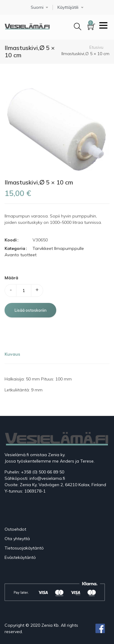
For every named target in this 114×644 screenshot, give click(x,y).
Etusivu (96, 47)
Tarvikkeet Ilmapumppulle (58, 248)
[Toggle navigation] (103, 26)
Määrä (11, 278)
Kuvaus (12, 354)
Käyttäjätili (68, 7)
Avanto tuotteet (21, 255)
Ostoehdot (15, 529)
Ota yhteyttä (17, 539)
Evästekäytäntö (20, 557)
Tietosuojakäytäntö (24, 548)
